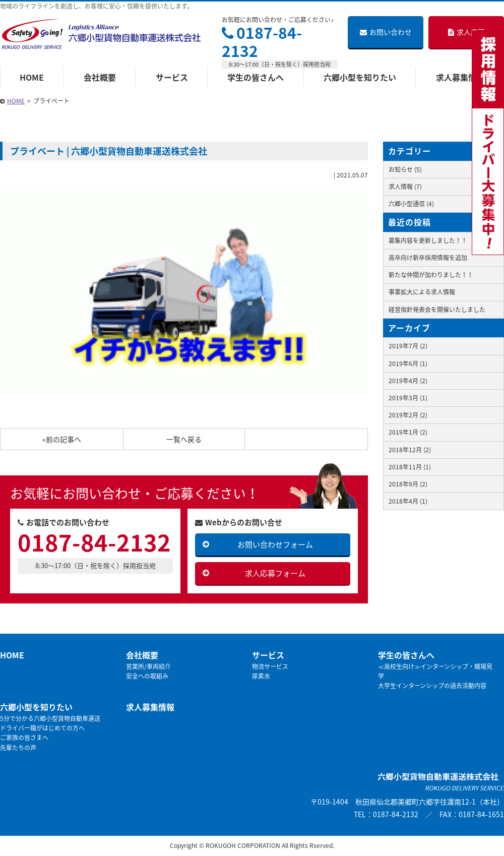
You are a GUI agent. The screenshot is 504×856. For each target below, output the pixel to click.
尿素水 (261, 676)
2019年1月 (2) (408, 432)
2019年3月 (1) (408, 398)
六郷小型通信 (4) (411, 204)
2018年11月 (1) (410, 467)
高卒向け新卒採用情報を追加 (428, 258)
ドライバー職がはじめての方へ (42, 728)
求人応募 (466, 32)
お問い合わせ (386, 32)
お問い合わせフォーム (275, 544)
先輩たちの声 (18, 748)
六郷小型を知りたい (360, 77)
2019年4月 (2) (408, 381)
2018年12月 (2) (410, 450)
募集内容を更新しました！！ (428, 240)
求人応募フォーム (275, 573)
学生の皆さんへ (256, 77)
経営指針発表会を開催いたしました (437, 310)
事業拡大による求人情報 (422, 292)
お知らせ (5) (405, 169)
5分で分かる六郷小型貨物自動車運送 (50, 718)
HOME (32, 77)
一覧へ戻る (184, 439)
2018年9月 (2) (408, 484)
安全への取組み (147, 676)
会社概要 (100, 77)
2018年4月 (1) (408, 501)
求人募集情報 (150, 707)
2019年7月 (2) (408, 346)
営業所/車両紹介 (148, 666)
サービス (172, 77)
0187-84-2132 (262, 42)
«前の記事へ (62, 439)
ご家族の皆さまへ (24, 738)
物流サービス (270, 666)
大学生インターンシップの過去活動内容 (432, 686)
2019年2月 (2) (408, 415)
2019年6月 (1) (408, 363)
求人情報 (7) (405, 187)
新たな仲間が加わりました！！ (431, 275)
